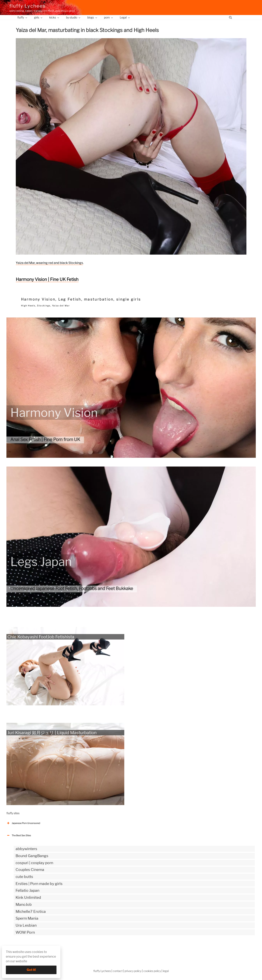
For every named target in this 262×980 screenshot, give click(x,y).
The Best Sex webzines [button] (21, 948)
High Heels (28, 306)
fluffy (22, 17)
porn (109, 17)
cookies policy (152, 971)
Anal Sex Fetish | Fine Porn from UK (45, 439)
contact (118, 971)
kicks (54, 17)
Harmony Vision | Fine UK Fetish (47, 279)
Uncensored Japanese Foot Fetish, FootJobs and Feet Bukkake (72, 588)
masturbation (99, 299)
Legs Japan (41, 562)
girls (38, 17)
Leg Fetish (70, 299)
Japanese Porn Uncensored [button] (23, 823)
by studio (73, 17)
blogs (92, 17)
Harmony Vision (38, 299)
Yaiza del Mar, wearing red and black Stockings (49, 263)
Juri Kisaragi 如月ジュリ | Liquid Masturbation (52, 733)
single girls (129, 299)
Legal (125, 17)
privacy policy (133, 971)
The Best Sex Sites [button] (19, 835)
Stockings (44, 306)
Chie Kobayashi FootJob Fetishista (41, 637)
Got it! (31, 970)
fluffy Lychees (27, 6)
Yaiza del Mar (61, 306)
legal (166, 971)
